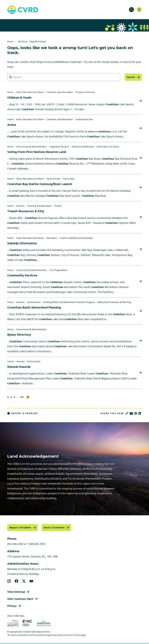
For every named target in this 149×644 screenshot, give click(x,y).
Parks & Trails (53, 179)
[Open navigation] (139, 10)
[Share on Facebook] (136, 413)
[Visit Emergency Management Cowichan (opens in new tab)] (27, 623)
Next (28, 397)
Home (10, 41)
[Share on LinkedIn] (140, 413)
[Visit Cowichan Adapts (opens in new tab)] (13, 623)
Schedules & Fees (84, 119)
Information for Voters (108, 147)
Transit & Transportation (39, 206)
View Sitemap (16, 591)
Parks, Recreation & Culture (30, 92)
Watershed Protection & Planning (114, 302)
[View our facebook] (17, 581)
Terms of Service (74, 635)
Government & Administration (32, 147)
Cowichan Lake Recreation (60, 92)
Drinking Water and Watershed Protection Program (69, 302)
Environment (34, 302)
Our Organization (58, 270)
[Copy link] (127, 413)
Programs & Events (85, 92)
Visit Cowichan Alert (20, 599)
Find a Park (69, 179)
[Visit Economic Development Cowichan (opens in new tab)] (44, 623)
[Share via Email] (131, 413)
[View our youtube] (31, 581)
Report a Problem (23, 413)
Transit (58, 206)
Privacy (12, 606)
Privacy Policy (57, 635)
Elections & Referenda (83, 147)
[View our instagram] (9, 581)
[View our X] (24, 581)
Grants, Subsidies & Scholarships (76, 238)
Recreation (52, 238)
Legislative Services (59, 147)
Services (20, 206)
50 (22, 397)
